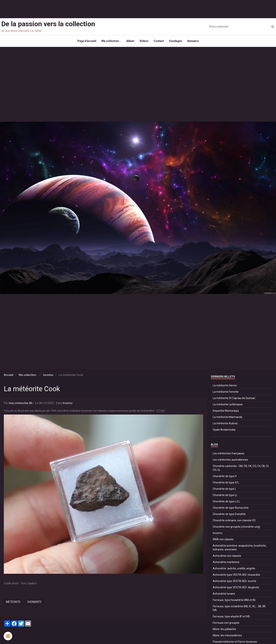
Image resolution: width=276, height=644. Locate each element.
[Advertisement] (70, 9)
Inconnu (48, 377)
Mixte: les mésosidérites (227, 637)
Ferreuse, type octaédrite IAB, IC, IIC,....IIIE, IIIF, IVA (239, 610)
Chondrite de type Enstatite (229, 516)
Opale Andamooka (224, 431)
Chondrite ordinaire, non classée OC (234, 522)
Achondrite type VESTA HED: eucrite (235, 583)
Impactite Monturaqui (226, 412)
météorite (13, 604)
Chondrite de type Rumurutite (231, 509)
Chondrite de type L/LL (226, 503)
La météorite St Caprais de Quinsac (234, 400)
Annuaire (195, 42)
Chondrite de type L (224, 491)
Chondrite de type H (225, 478)
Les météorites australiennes (230, 461)
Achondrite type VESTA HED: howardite (236, 576)
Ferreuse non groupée (226, 624)
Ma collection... (110, 42)
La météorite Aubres (225, 425)
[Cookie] (8, 636)
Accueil (9, 377)
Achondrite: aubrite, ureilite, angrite (234, 570)
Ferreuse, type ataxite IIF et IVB (231, 618)
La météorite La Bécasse (228, 406)
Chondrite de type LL (225, 497)
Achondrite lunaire (224, 595)
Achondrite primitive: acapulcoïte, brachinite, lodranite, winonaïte (240, 549)
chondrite (34, 604)
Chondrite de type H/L (226, 484)
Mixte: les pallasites (224, 631)
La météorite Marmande (228, 419)
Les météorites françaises (229, 455)
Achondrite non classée (227, 557)
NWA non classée (223, 541)
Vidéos (144, 42)
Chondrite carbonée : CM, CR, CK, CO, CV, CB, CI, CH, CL (241, 470)
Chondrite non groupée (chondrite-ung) (236, 528)
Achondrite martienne (226, 564)
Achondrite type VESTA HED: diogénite (236, 589)
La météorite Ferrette (226, 393)
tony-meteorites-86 (21, 405)
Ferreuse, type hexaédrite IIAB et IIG (234, 602)
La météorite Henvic (225, 387)
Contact (159, 42)
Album (130, 42)
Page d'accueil (85, 42)
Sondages (177, 42)
